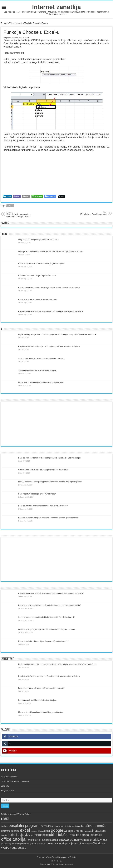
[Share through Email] (26, 196)
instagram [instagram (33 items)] (99, 831)
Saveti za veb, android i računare (15, 781)
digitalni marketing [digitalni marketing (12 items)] (72, 826)
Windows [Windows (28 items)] (99, 843)
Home (4, 23)
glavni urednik (12, 38)
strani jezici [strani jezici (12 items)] (20, 844)
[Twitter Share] (61, 196)
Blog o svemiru (8, 790)
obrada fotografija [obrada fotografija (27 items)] (91, 835)
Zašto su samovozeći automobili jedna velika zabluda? (41, 358)
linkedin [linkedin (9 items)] (30, 835)
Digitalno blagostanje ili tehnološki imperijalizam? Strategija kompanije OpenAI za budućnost (57, 334)
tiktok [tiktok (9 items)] (34, 844)
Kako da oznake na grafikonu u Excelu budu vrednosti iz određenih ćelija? (50, 605)
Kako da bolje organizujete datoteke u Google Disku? (22, 214)
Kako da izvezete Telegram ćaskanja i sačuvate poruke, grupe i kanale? (49, 518)
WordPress (52, 857)
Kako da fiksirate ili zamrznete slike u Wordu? (38, 299)
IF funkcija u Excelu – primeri (91, 213)
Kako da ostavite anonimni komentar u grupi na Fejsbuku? (43, 506)
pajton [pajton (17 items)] (53, 840)
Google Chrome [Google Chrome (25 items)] (74, 831)
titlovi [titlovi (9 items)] (39, 844)
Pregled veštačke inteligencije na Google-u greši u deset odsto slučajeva (49, 346)
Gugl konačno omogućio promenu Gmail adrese (39, 239)
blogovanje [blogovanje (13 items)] (59, 826)
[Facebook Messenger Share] (50, 196)
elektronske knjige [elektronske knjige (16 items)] (10, 831)
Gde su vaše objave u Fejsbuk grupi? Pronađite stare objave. (44, 470)
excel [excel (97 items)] (25, 830)
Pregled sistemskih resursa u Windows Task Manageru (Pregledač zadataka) (51, 311)
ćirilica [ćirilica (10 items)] (24, 848)
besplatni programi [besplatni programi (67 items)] (24, 826)
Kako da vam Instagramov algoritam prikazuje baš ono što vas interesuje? (50, 458)
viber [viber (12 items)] (76, 844)
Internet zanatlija (56, 7)
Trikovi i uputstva (17, 23)
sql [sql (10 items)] (13, 844)
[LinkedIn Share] (7, 196)
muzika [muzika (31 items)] (75, 835)
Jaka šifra (5, 786)
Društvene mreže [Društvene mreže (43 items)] (94, 826)
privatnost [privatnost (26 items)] (83, 840)
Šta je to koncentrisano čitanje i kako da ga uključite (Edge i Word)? (47, 617)
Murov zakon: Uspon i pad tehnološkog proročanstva (41, 382)
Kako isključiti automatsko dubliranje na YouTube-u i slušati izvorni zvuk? (49, 287)
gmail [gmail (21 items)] (47, 831)
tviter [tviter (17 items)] (44, 844)
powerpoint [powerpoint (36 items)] (69, 840)
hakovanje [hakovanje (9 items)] (88, 831)
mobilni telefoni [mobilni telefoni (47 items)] (58, 835)
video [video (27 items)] (82, 843)
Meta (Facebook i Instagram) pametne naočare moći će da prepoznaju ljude (50, 482)
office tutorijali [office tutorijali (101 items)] (14, 839)
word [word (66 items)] (5, 847)
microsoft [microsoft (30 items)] (40, 835)
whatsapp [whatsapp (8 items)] (89, 844)
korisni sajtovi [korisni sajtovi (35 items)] (17, 835)
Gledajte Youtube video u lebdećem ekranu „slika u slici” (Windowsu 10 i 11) (50, 251)
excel (10, 206)
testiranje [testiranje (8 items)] (28, 844)
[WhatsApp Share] (37, 196)
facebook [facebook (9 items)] (34, 831)
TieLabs (73, 857)
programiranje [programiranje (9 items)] (6, 844)
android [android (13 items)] (5, 826)
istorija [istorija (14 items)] (4, 835)
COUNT (36, 40)
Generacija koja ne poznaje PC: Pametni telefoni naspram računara (47, 629)
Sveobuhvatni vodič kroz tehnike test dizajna (37, 370)
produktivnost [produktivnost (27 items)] (99, 840)
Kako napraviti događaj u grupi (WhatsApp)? (37, 494)
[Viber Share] (17, 196)
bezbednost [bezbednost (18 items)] (47, 826)
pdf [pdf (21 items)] (59, 840)
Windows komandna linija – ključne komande (37, 275)
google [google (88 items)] (57, 830)
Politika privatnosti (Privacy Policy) (16, 814)
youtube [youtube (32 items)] (15, 848)
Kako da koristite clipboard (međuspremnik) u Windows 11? (43, 641)
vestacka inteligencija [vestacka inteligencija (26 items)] (60, 843)
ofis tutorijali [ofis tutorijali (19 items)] (35, 840)
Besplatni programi (9, 777)
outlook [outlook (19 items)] (46, 840)
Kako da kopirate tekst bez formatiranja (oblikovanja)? (41, 263)
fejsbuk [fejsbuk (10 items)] (41, 831)
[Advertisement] (56, 424)
